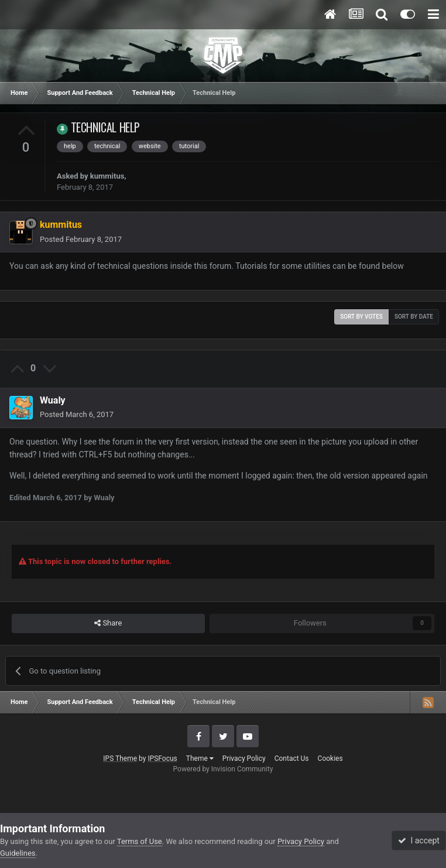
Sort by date (414, 317)
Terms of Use (140, 841)
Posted (81, 239)
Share (108, 623)
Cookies (330, 758)
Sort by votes (361, 317)
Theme (200, 758)
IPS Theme (120, 758)
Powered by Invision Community (223, 769)
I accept (418, 840)
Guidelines (18, 853)
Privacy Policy (244, 758)
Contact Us (292, 758)
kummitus (107, 176)
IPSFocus (162, 758)
